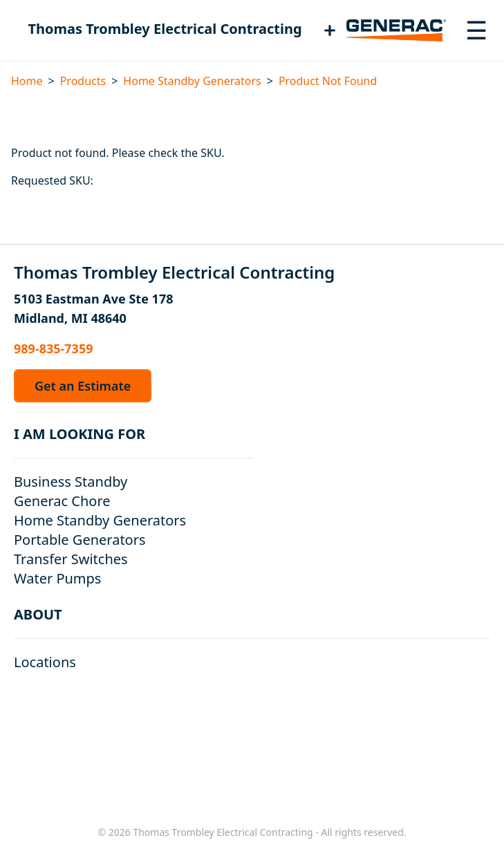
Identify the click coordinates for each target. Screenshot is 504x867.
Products (83, 81)
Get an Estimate (83, 386)
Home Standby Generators (192, 81)
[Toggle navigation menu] (476, 30)
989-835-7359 (53, 348)
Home (27, 81)
